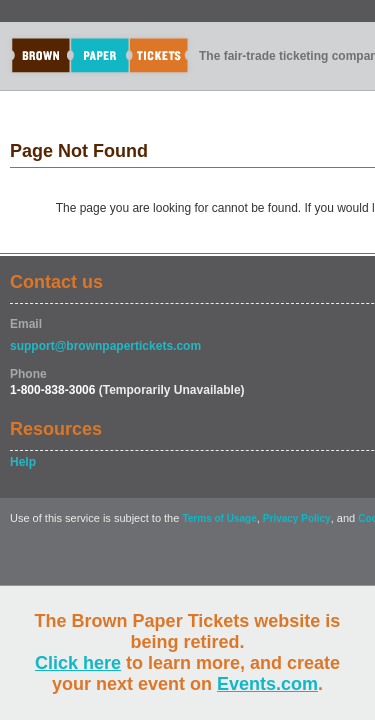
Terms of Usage (219, 518)
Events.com (267, 684)
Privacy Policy (297, 518)
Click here (78, 663)
